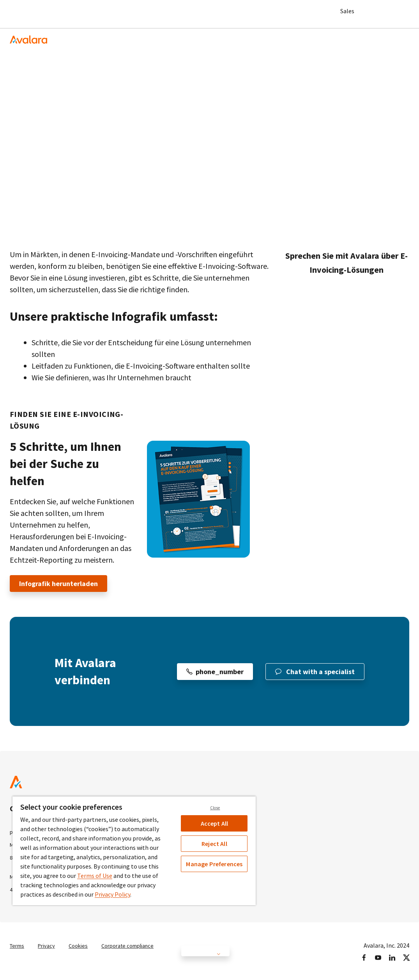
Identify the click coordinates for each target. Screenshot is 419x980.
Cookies (83, 945)
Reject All (214, 844)
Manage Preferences (214, 864)
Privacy (50, 945)
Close (215, 808)
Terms (18, 945)
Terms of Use (95, 876)
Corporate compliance (137, 945)
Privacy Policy (112, 894)
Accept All (215, 823)
